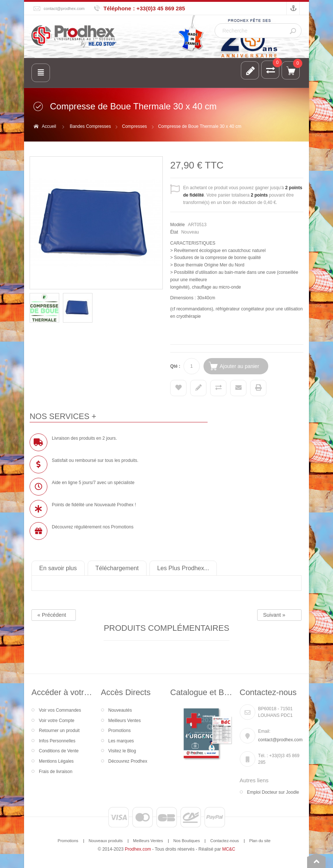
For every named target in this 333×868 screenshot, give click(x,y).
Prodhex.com (138, 849)
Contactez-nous (224, 841)
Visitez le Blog (122, 751)
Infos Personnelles (57, 741)
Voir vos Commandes (60, 710)
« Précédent (52, 615)
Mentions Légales (56, 761)
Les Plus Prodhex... (183, 568)
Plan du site (260, 841)
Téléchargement (117, 568)
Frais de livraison (56, 772)
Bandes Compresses (90, 126)
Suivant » (274, 615)
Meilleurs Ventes (125, 721)
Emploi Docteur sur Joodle (273, 792)
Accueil (49, 126)
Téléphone (117, 8)
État (174, 232)
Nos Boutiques (187, 841)
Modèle (177, 225)
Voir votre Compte (57, 721)
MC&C (228, 849)
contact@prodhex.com (64, 8)
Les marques (121, 741)
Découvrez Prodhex (128, 761)
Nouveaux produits (106, 841)
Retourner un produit (59, 731)
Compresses (134, 126)
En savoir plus (58, 568)
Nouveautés (120, 710)
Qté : (175, 366)
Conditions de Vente (59, 751)
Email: (264, 731)
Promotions (120, 731)
